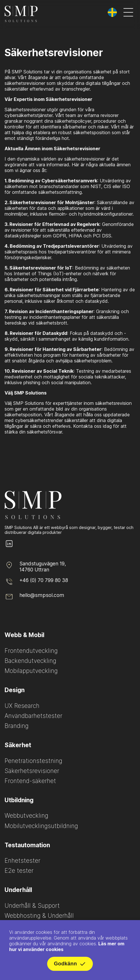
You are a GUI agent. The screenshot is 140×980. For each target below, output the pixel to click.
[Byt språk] (112, 12)
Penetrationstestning (33, 761)
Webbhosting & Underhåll (39, 916)
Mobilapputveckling (31, 671)
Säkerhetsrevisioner (32, 771)
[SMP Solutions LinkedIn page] (9, 547)
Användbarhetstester (33, 716)
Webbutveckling (26, 816)
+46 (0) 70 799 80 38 (44, 580)
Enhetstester (22, 861)
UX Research (22, 706)
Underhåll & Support (32, 906)
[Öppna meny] (128, 13)
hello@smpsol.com (42, 595)
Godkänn (70, 965)
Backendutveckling (30, 661)
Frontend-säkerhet (30, 781)
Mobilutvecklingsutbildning (41, 826)
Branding (17, 726)
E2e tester (19, 871)
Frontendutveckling (31, 651)
